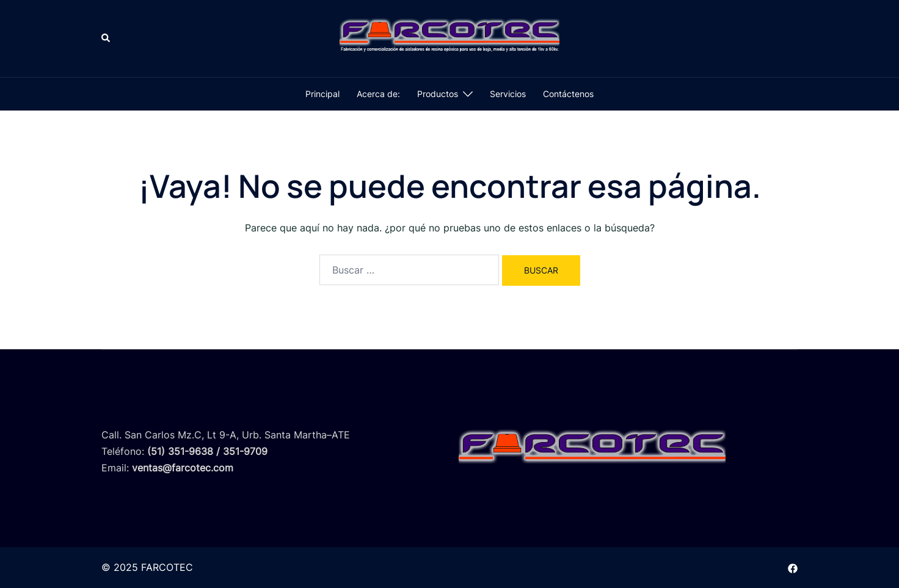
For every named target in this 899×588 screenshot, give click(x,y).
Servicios (508, 94)
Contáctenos (568, 94)
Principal (322, 94)
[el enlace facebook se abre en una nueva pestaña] (793, 567)
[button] (106, 38)
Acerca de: (378, 94)
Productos (438, 94)
